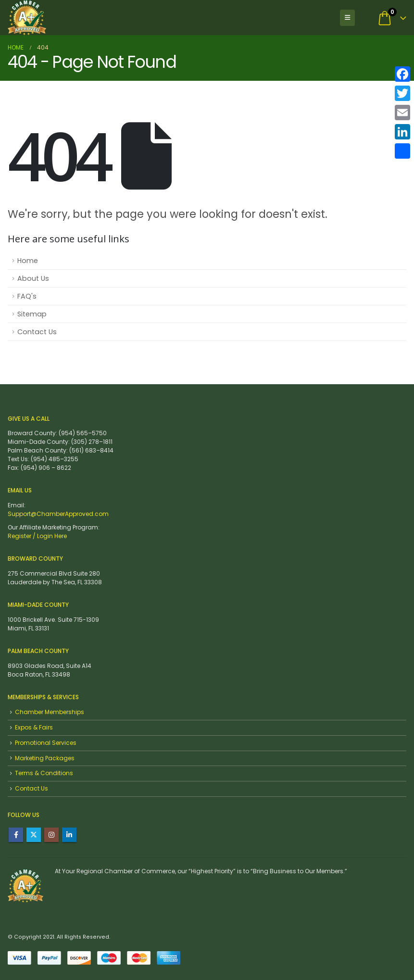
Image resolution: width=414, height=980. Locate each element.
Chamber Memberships (50, 712)
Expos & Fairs (34, 727)
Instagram (51, 835)
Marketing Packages (45, 758)
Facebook (16, 835)
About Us (33, 278)
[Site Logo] (27, 18)
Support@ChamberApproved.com (58, 514)
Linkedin (69, 835)
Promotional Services (46, 743)
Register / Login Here (37, 536)
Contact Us (37, 332)
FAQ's (27, 296)
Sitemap (32, 314)
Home (28, 261)
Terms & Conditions (44, 773)
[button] (347, 18)
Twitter (34, 835)
